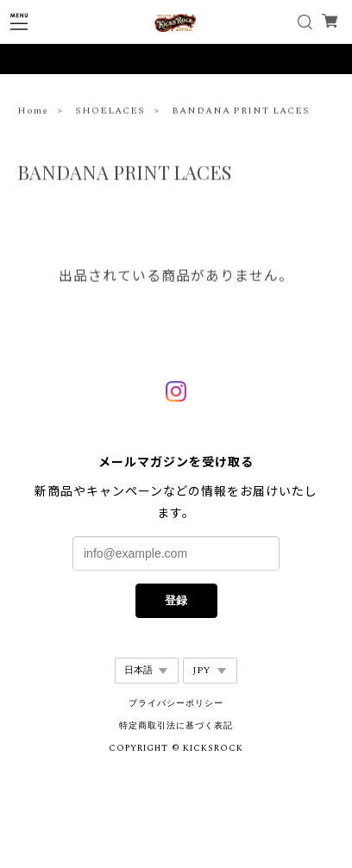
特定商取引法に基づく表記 (176, 726)
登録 (176, 600)
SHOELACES (110, 112)
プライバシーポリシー (176, 703)
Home (33, 112)
